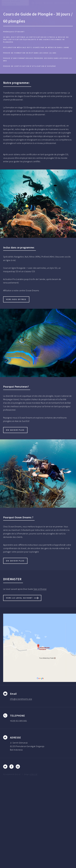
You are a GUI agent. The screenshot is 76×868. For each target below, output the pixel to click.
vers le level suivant (19, 598)
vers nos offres (16, 299)
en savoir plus (15, 430)
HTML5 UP (33, 774)
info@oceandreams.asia (21, 699)
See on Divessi (40, 589)
